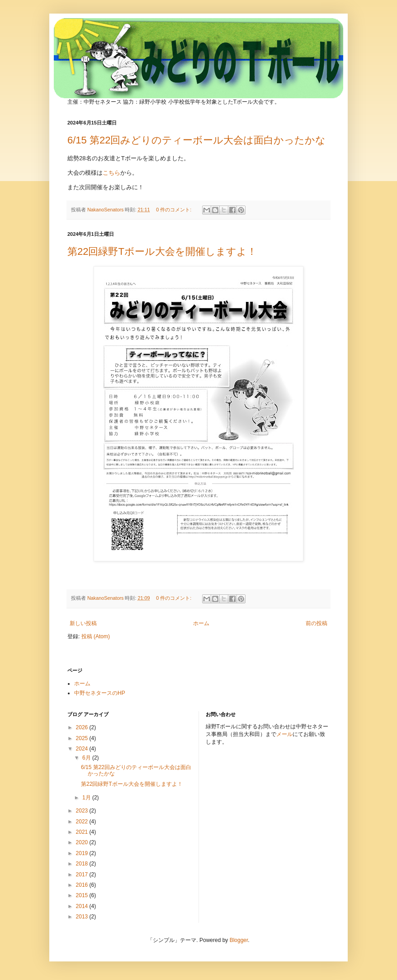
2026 (83, 727)
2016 (83, 885)
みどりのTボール (172, 46)
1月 (87, 798)
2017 (83, 875)
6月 (87, 758)
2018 (83, 864)
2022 (83, 822)
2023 (83, 811)
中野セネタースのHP (100, 693)
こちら (111, 173)
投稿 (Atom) (96, 636)
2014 (83, 906)
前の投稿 (317, 623)
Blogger (239, 940)
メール (284, 734)
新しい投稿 (83, 623)
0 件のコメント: (174, 210)
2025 (83, 738)
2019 (83, 853)
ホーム (201, 623)
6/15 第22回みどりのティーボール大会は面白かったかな (196, 140)
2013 (83, 917)
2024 (83, 749)
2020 (83, 842)
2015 (83, 895)
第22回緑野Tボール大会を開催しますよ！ (162, 251)
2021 (83, 832)
